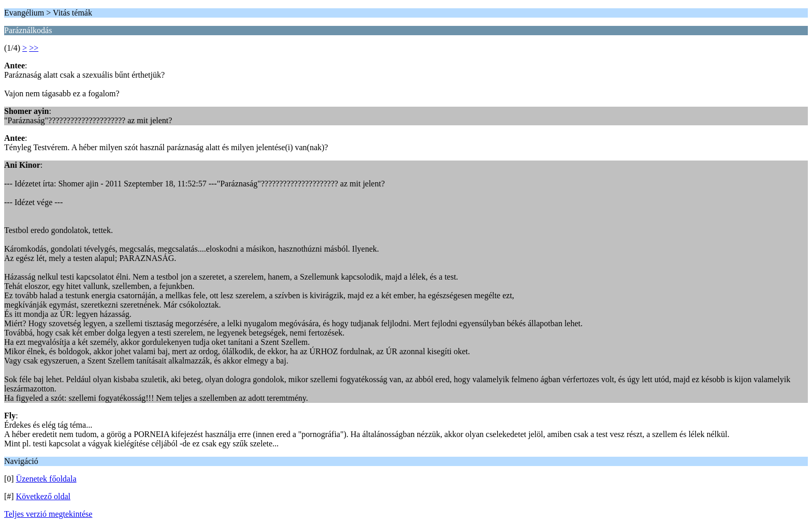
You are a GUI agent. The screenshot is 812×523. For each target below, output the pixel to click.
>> (34, 48)
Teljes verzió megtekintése (48, 514)
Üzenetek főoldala (46, 479)
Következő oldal (43, 496)
